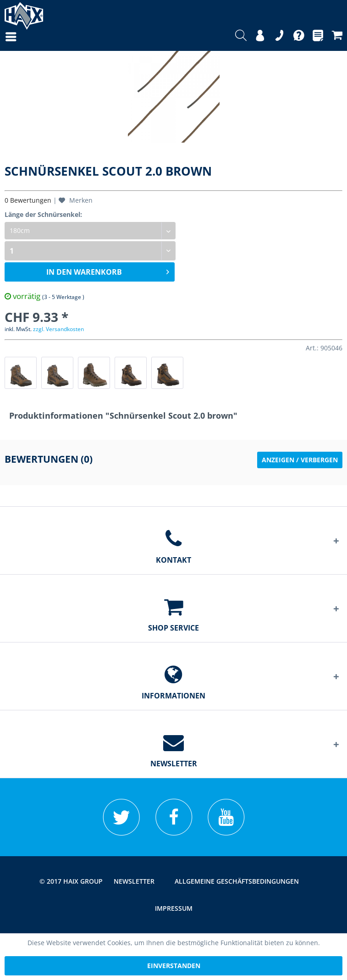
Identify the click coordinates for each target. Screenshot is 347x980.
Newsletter (134, 881)
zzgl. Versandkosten (58, 329)
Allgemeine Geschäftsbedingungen (237, 881)
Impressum (174, 908)
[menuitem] (2, 37)
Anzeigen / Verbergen (300, 460)
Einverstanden (174, 966)
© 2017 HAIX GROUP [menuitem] (71, 881)
